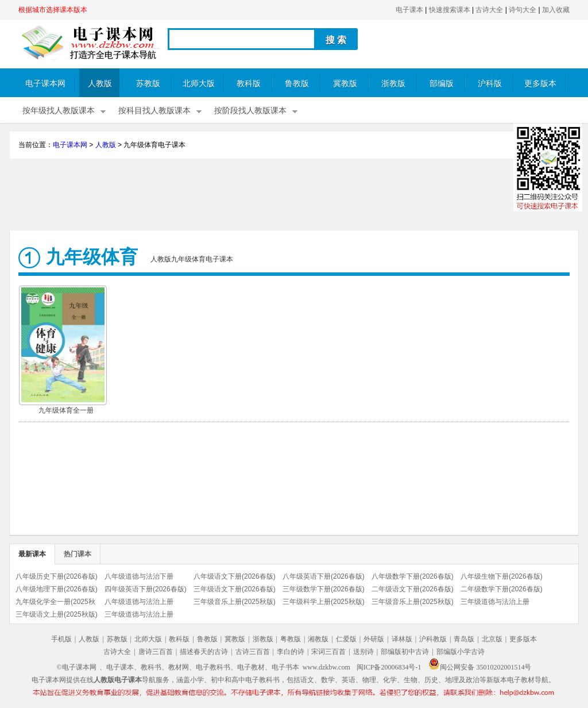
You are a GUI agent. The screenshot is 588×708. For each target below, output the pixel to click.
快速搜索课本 (450, 10)
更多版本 (540, 84)
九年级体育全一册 (66, 410)
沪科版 (490, 84)
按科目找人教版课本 (154, 111)
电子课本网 (45, 84)
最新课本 (32, 554)
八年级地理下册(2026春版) (57, 589)
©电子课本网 (77, 667)
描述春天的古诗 (204, 652)
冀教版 (345, 84)
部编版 (442, 84)
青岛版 (464, 639)
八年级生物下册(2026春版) (502, 576)
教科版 (249, 84)
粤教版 (291, 639)
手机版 (61, 639)
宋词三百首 (328, 652)
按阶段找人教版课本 (250, 111)
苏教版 (148, 84)
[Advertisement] (294, 196)
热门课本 (78, 554)
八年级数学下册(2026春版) (413, 576)
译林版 (402, 639)
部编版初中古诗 (405, 652)
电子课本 (409, 10)
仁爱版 (346, 639)
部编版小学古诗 (461, 652)
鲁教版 (297, 84)
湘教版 (318, 639)
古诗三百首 (253, 652)
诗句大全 (523, 10)
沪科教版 (433, 639)
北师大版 (199, 84)
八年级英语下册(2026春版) (324, 576)
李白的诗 (291, 652)
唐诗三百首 (156, 652)
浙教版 (393, 84)
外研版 (374, 639)
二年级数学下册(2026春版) (502, 589)
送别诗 (363, 652)
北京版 (492, 639)
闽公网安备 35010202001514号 (480, 667)
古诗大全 (489, 10)
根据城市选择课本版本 (53, 10)
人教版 (100, 84)
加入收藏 (556, 10)
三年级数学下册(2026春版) (324, 589)
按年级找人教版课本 (59, 111)
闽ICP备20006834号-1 (389, 667)
